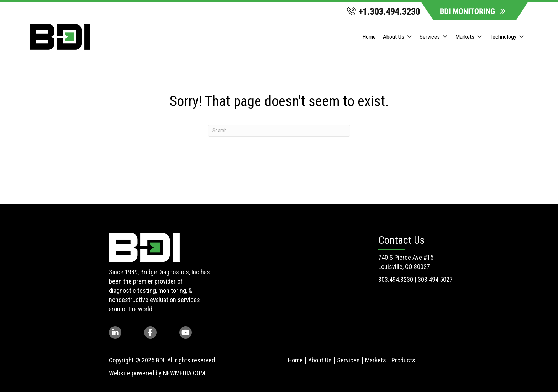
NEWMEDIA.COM (184, 373)
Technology (507, 37)
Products (403, 360)
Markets (469, 37)
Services (434, 37)
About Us (398, 37)
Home (369, 37)
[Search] (279, 131)
